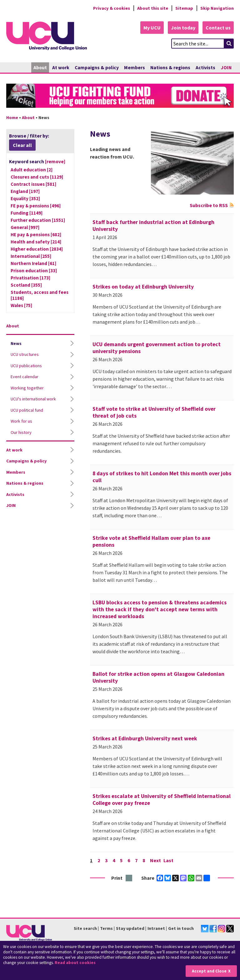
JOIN (226, 68)
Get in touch (181, 928)
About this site (153, 8)
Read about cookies (75, 963)
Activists (205, 68)
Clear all (22, 145)
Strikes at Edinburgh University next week (145, 738)
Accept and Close (209, 971)
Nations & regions (170, 68)
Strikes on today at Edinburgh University (143, 287)
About (40, 68)
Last (168, 860)
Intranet (156, 928)
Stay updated (130, 928)
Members (135, 68)
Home (12, 117)
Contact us (218, 28)
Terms (106, 928)
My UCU (152, 28)
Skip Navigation (217, 8)
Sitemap (184, 8)
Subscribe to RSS (209, 205)
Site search (85, 928)
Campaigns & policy (97, 68)
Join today (183, 28)
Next (155, 860)
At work (61, 68)
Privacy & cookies (112, 8)
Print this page (129, 878)
